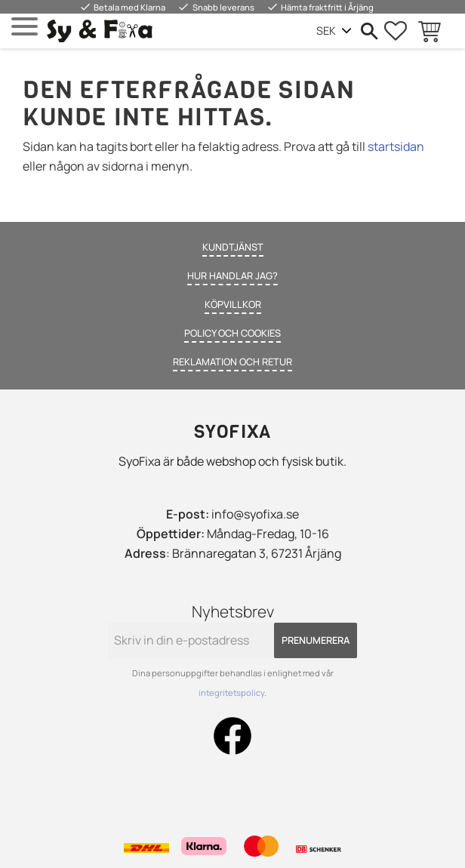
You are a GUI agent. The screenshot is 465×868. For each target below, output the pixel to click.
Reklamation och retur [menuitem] (232, 362)
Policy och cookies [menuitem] (232, 333)
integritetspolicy (231, 693)
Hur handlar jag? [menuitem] (232, 275)
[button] (25, 27)
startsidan (396, 146)
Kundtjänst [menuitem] (233, 247)
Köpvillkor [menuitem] (233, 304)
